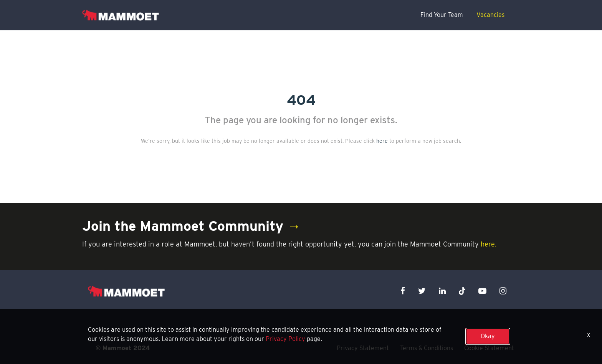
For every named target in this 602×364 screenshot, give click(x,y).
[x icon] (462, 291)
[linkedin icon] (442, 291)
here (382, 141)
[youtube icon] (482, 291)
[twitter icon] (422, 291)
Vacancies (490, 15)
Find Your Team (442, 15)
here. (489, 244)
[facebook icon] (403, 291)
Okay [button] (488, 336)
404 (301, 100)
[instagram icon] (503, 291)
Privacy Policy (285, 339)
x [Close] (589, 335)
